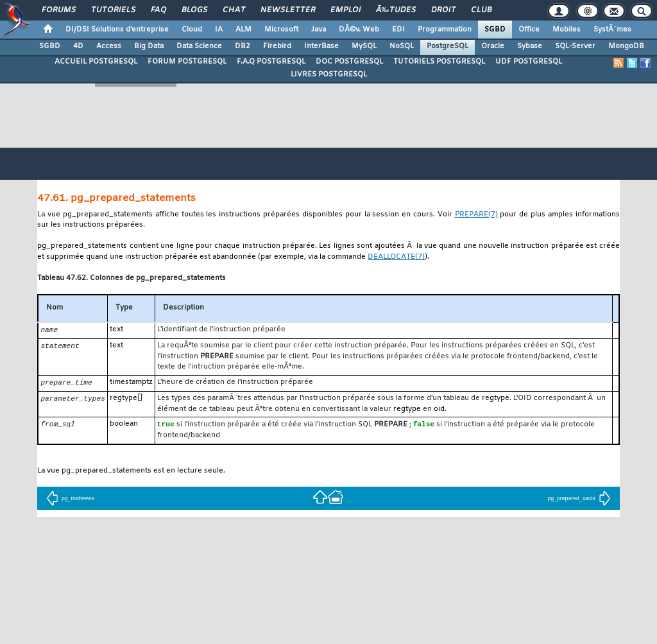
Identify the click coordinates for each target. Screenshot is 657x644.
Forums (59, 10)
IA (219, 30)
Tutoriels (113, 10)
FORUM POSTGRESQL (187, 62)
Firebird (277, 46)
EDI (398, 30)
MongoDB (626, 46)
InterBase (321, 46)
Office (529, 30)
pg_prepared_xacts (579, 500)
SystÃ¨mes (612, 30)
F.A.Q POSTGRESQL (271, 62)
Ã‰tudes (396, 10)
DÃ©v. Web (359, 30)
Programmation (445, 30)
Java (319, 30)
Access (109, 46)
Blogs (194, 10)
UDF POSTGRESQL (529, 62)
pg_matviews (70, 500)
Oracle (493, 46)
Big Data (149, 46)
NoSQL (402, 46)
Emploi (346, 10)
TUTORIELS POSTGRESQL (439, 62)
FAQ (158, 10)
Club (481, 10)
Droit (443, 10)
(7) (476, 215)
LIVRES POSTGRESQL (329, 74)
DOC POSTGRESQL (349, 62)
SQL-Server (575, 46)
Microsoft (281, 30)
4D (78, 46)
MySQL (364, 46)
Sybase (530, 46)
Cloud (192, 30)
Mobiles (567, 30)
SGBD (495, 30)
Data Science (199, 46)
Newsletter (288, 10)
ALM (243, 30)
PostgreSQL (448, 46)
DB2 (243, 46)
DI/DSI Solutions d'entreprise (117, 30)
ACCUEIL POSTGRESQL (96, 62)
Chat (234, 10)
